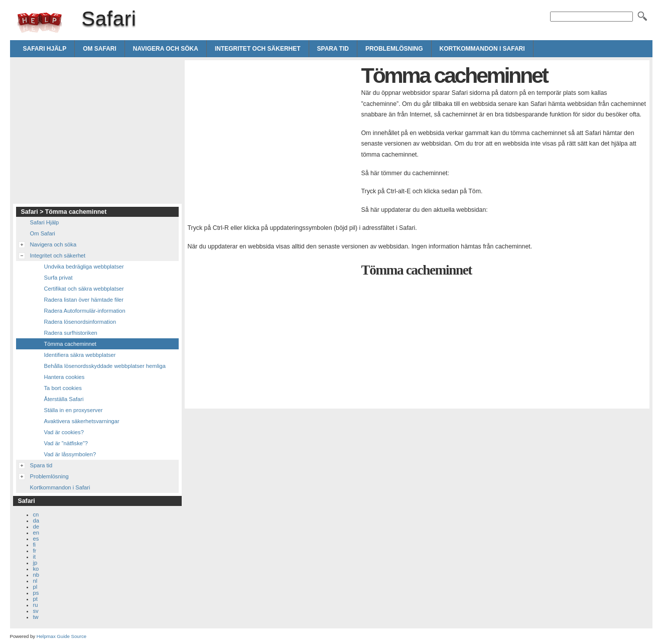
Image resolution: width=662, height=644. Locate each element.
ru (36, 605)
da (36, 521)
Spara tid (333, 49)
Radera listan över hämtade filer (84, 300)
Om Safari (100, 49)
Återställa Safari (64, 399)
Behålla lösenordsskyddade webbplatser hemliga (105, 366)
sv (36, 611)
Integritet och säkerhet (258, 49)
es (36, 539)
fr (35, 551)
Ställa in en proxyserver (74, 410)
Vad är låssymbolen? (70, 454)
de (36, 527)
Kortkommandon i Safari (482, 49)
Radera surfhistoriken (71, 333)
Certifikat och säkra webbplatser (84, 289)
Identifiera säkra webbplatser (80, 355)
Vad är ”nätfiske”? (66, 443)
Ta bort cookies (63, 388)
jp (35, 563)
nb (36, 575)
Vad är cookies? (64, 432)
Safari (40, 23)
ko (36, 569)
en (36, 533)
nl (35, 581)
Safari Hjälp (45, 49)
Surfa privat (58, 278)
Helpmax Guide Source (61, 636)
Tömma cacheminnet (70, 344)
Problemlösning (394, 49)
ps (36, 593)
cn (36, 514)
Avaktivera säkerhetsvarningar (82, 421)
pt (35, 599)
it (35, 557)
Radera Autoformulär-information (85, 311)
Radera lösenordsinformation (80, 322)
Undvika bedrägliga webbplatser (84, 267)
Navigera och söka (166, 49)
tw (36, 617)
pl (35, 587)
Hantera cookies (64, 377)
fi (35, 545)
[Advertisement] (272, 134)
